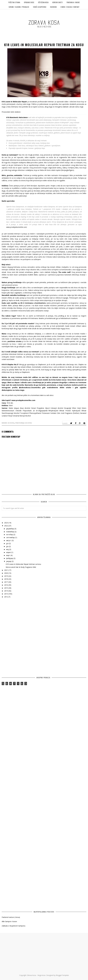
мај (8, 549)
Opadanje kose (29, 2)
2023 (6, 523)
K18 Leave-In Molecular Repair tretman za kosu (23, 564)
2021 (6, 570)
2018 (6, 579)
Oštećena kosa (43, 2)
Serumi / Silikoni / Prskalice (19, 7)
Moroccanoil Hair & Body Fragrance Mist (21, 567)
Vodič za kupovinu (40, 7)
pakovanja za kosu (24, 423)
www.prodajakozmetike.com (16, 227)
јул (8, 543)
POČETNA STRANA (14, 2)
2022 (6, 526)
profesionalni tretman (46, 102)
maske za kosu (8, 423)
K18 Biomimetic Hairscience (17, 117)
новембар (10, 532)
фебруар (10, 558)
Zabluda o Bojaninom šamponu (14, 926)
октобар (10, 534)
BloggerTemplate (62, 975)
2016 (6, 585)
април (9, 552)
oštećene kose (75, 102)
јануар (9, 561)
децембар (10, 529)
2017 (6, 582)
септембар (11, 537)
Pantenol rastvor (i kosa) (11, 917)
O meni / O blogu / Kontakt (70, 7)
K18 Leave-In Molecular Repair (14, 102)
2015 (6, 588)
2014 (6, 591)
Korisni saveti (58, 2)
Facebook (53, 7)
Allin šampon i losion (9, 921)
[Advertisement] (44, 620)
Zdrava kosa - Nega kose (36, 975)
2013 (6, 594)
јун (8, 546)
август (9, 540)
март (8, 555)
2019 (6, 576)
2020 (6, 573)
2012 (6, 597)
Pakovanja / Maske (73, 2)
